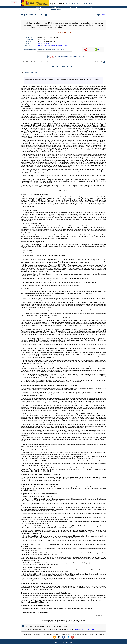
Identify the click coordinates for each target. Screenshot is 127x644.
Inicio (31, 10)
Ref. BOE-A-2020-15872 (32, 81)
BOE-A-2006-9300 (43, 44)
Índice (41, 62)
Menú (91, 7)
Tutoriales (91, 635)
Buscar (35, 10)
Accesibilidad (56, 635)
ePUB (100, 49)
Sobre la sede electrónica (34, 635)
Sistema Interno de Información (80, 635)
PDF (89, 49)
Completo (26, 62)
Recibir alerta (100, 62)
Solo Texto (34, 62)
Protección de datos (66, 635)
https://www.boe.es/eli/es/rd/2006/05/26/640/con (53, 46)
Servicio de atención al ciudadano (84, 629)
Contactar (24, 635)
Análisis (48, 62)
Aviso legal (49, 635)
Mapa (43, 635)
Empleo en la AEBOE (100, 635)
